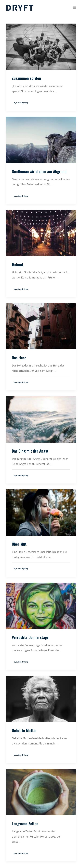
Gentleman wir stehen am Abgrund (39, 171)
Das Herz (19, 358)
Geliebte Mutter (24, 730)
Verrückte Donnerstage (30, 637)
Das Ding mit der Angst (30, 451)
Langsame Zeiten (25, 823)
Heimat (18, 264)
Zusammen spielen (26, 78)
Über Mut (19, 544)
